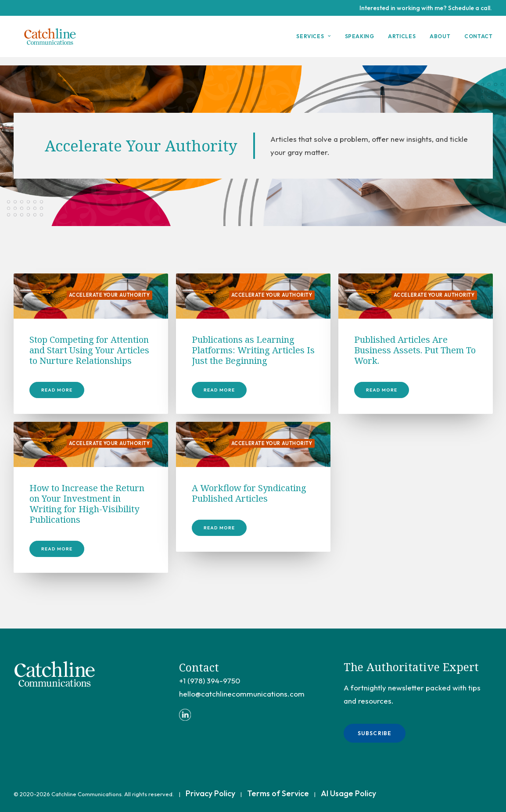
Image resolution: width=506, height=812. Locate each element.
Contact (478, 41)
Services (313, 41)
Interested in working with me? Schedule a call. (426, 8)
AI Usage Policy (348, 793)
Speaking (360, 41)
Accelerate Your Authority (109, 295)
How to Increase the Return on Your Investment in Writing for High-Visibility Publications (87, 504)
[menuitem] (316, 41)
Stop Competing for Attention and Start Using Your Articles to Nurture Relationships (89, 350)
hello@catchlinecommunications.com (242, 694)
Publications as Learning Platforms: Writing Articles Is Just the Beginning (253, 350)
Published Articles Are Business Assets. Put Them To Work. (415, 350)
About (440, 41)
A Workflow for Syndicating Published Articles (249, 494)
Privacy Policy (210, 793)
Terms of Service (278, 793)
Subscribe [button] (375, 733)
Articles (402, 41)
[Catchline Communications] (53, 41)
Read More (57, 390)
